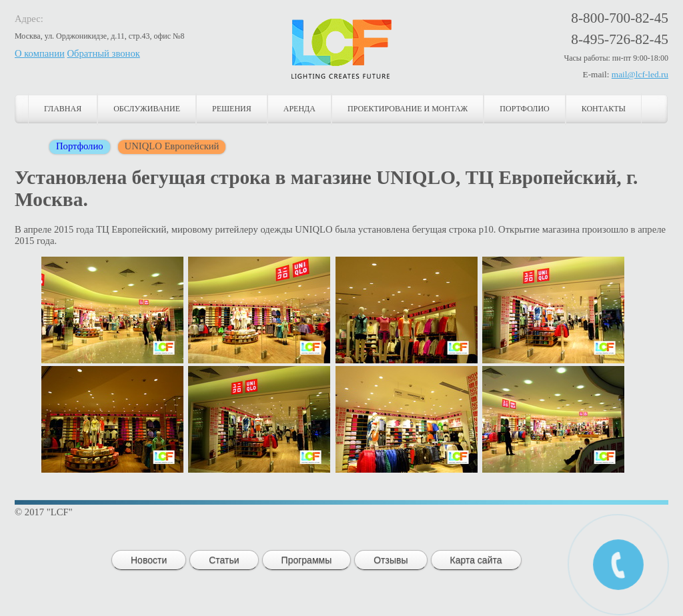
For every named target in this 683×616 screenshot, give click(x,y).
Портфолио (524, 109)
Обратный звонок (104, 53)
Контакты (604, 109)
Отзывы (391, 560)
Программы (307, 560)
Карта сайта (476, 560)
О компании (40, 53)
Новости (149, 560)
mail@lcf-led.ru (640, 74)
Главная (63, 109)
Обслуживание (147, 109)
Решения (232, 109)
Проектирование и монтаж (408, 109)
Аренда (299, 109)
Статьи (224, 560)
